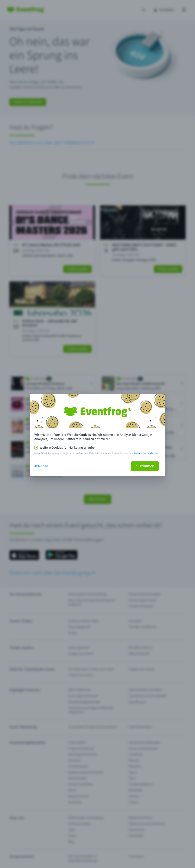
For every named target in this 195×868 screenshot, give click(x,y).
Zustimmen (145, 466)
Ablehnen (41, 466)
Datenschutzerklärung (146, 453)
